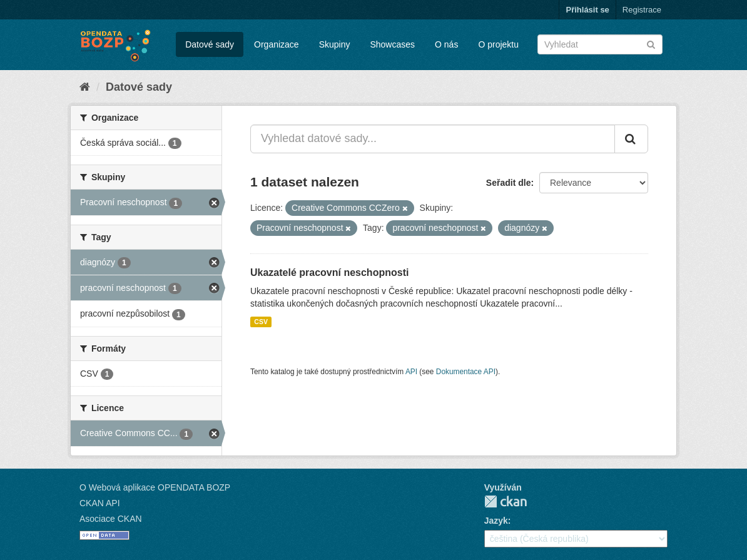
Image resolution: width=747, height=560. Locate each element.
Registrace (642, 10)
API (411, 372)
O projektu (498, 44)
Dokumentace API (466, 372)
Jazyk (496, 521)
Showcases (392, 44)
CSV (261, 322)
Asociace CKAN (111, 519)
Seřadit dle (509, 183)
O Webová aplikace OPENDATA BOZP (155, 487)
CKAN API (100, 503)
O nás (446, 44)
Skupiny (335, 44)
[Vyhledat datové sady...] (433, 139)
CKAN (506, 501)
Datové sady (210, 44)
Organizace (277, 44)
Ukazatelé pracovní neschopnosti (329, 272)
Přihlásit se (587, 10)
